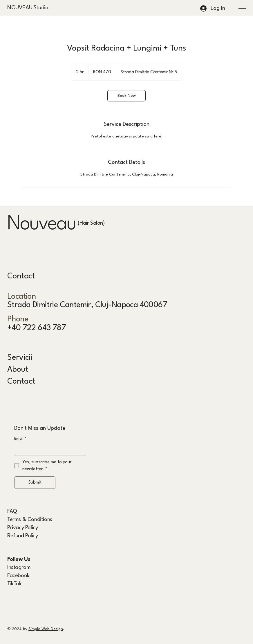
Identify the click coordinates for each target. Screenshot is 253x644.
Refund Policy (23, 536)
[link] (126, 96)
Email (20, 439)
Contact (21, 381)
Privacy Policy (22, 528)
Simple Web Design (46, 629)
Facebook (18, 576)
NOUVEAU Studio (28, 8)
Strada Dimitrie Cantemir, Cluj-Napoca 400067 (87, 305)
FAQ (12, 511)
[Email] (48, 449)
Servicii (20, 358)
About (18, 370)
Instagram (19, 568)
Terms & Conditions (30, 520)
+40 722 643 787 (37, 328)
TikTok (15, 584)
